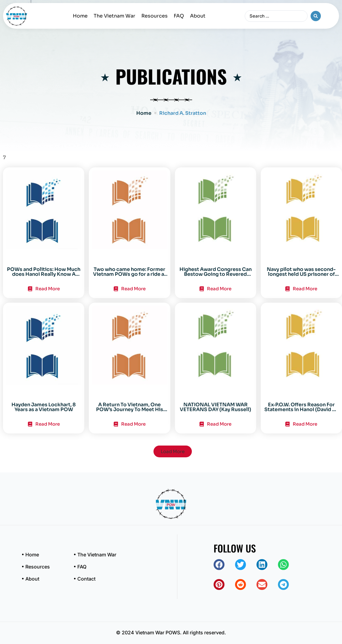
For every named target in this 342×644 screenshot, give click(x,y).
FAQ (179, 16)
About (198, 16)
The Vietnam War (115, 16)
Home (80, 16)
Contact (86, 579)
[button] (173, 451)
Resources (155, 16)
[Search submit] (316, 16)
